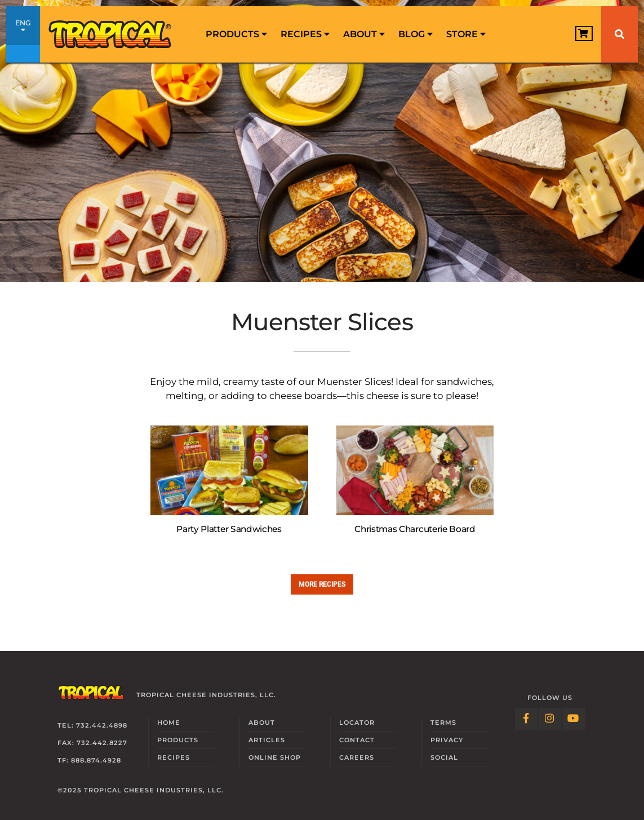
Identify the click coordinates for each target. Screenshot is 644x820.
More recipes (322, 584)
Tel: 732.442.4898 (92, 725)
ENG (23, 36)
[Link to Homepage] (110, 34)
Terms (443, 723)
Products (236, 34)
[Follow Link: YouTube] (574, 719)
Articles (267, 740)
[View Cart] (584, 34)
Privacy (447, 740)
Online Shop (275, 757)
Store (466, 34)
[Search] (619, 34)
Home (169, 723)
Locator (357, 723)
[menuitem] (236, 34)
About (364, 34)
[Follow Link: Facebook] (526, 719)
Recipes (305, 34)
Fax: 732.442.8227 (92, 743)
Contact (357, 740)
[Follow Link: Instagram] (550, 719)
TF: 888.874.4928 (89, 760)
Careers (357, 757)
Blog (416, 34)
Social (444, 757)
